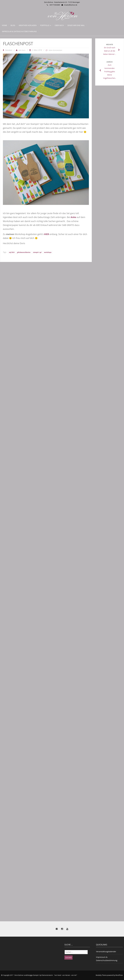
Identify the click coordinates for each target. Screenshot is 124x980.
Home (4, 25)
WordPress (119, 975)
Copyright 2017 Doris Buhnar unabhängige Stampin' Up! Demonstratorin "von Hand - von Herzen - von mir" (40, 975)
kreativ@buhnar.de (71, 5)
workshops (48, 252)
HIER (46, 234)
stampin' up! (37, 252)
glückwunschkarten (24, 252)
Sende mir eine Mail (76, 25)
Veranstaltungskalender (106, 951)
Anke (74, 217)
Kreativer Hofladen (28, 25)
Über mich (59, 25)
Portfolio (46, 25)
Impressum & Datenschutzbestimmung (19, 31)
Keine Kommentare (55, 50)
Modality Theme (101, 975)
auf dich (12, 252)
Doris (24, 50)
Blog (13, 25)
